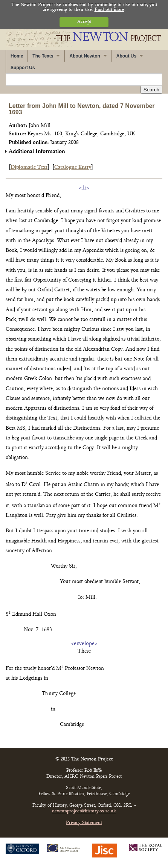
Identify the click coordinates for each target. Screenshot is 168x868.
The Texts (43, 56)
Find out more (109, 10)
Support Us (23, 68)
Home (17, 56)
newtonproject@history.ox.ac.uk (84, 811)
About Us (126, 56)
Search (151, 90)
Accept (84, 22)
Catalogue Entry (73, 167)
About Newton (85, 56)
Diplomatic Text (29, 167)
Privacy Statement (84, 823)
